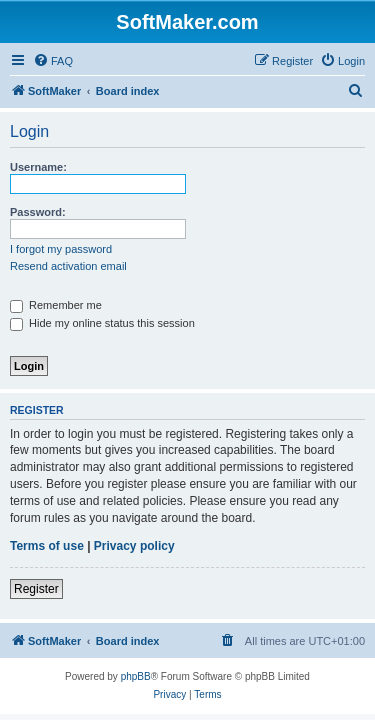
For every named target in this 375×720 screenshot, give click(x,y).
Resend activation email (68, 266)
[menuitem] (53, 61)
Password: (38, 212)
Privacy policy (134, 546)
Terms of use (47, 546)
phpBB (136, 676)
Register (36, 589)
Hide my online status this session (102, 323)
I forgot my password (61, 249)
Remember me (56, 305)
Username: (38, 167)
